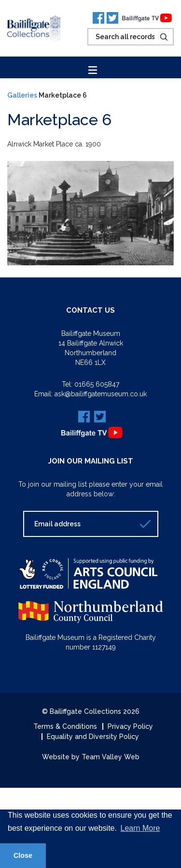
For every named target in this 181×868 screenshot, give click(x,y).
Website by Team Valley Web (91, 757)
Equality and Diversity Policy (93, 737)
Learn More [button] (140, 828)
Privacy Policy (130, 726)
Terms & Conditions (65, 726)
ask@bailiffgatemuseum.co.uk (101, 394)
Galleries (22, 95)
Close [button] (23, 855)
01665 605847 (97, 384)
